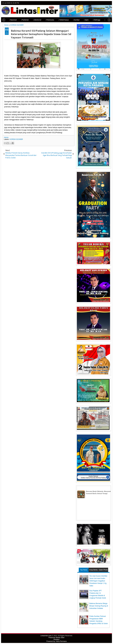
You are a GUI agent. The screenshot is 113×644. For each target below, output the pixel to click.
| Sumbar (74, 20)
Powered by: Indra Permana (56, 641)
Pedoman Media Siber (57, 638)
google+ (106, 3)
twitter (99, 3)
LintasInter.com (46, 636)
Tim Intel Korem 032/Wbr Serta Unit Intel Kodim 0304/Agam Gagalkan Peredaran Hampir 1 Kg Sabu (98, 581)
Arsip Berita (93, 570)
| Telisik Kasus (61, 20)
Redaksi (56, 639)
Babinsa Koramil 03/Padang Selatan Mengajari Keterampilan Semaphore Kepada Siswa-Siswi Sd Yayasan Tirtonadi (41, 34)
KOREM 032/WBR (16, 139)
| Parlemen (22, 20)
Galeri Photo (103, 570)
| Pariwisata (47, 20)
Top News (84, 570)
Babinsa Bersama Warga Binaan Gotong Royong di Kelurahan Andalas (99, 606)
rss (109, 3)
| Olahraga (94, 20)
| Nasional (10, 20)
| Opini (84, 20)
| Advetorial (35, 20)
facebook (102, 3)
